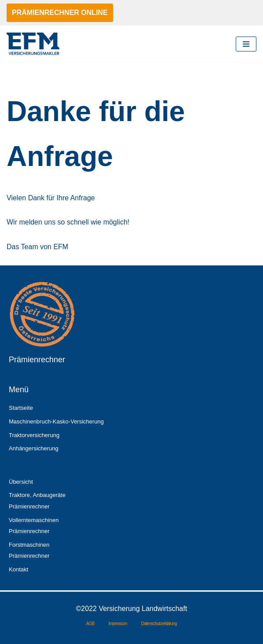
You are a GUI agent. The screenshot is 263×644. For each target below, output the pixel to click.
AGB (90, 624)
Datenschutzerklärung (159, 624)
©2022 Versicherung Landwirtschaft (132, 609)
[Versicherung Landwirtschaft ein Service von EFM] (33, 44)
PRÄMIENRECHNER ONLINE (60, 13)
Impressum (118, 624)
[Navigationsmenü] (246, 44)
